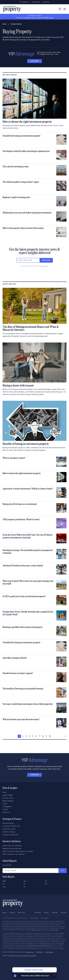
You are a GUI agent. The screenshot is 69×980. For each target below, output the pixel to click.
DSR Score (6, 812)
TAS (46, 884)
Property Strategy (9, 832)
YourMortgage (49, 952)
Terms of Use (44, 918)
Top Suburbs (7, 865)
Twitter (46, 913)
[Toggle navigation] (65, 9)
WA (25, 881)
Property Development (10, 835)
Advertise (46, 2)
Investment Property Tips (11, 826)
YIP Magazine (36, 2)
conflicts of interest (36, 930)
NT (24, 887)
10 (50, 736)
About (5, 913)
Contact (12, 913)
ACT (46, 881)
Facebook (38, 913)
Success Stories (8, 798)
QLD (4, 887)
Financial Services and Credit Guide (39, 945)
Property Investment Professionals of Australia (23, 956)
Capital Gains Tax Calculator (12, 846)
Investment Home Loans (32, 18)
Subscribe (46, 260)
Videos (5, 804)
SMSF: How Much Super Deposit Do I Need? (18, 851)
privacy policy (44, 266)
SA (25, 884)
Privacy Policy (34, 918)
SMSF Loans (49, 18)
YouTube (64, 913)
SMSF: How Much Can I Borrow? (14, 854)
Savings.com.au (30, 952)
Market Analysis (8, 801)
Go (63, 870)
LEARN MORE (34, 61)
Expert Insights (8, 795)
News (4, 792)
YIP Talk (5, 810)
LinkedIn (55, 913)
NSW (4, 881)
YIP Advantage (24, 2)
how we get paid (53, 930)
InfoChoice (39, 952)
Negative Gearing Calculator (12, 849)
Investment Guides (9, 829)
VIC (4, 884)
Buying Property (8, 823)
